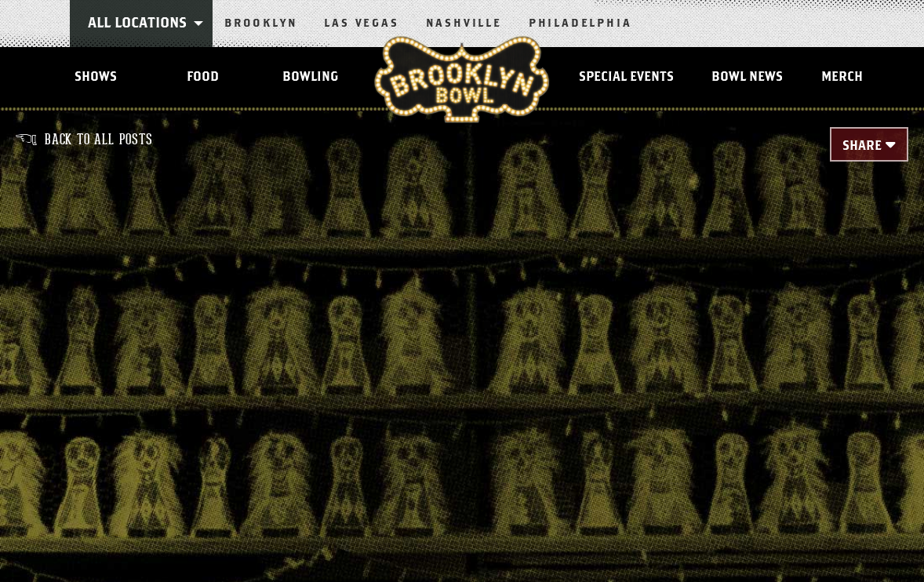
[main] (462, 347)
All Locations (137, 24)
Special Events (626, 77)
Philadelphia (580, 24)
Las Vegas (361, 24)
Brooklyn (261, 24)
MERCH (842, 77)
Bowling (310, 77)
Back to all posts (84, 140)
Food (203, 77)
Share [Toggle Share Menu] (862, 146)
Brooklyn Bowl (462, 79)
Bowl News (747, 77)
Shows (96, 77)
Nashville (464, 24)
